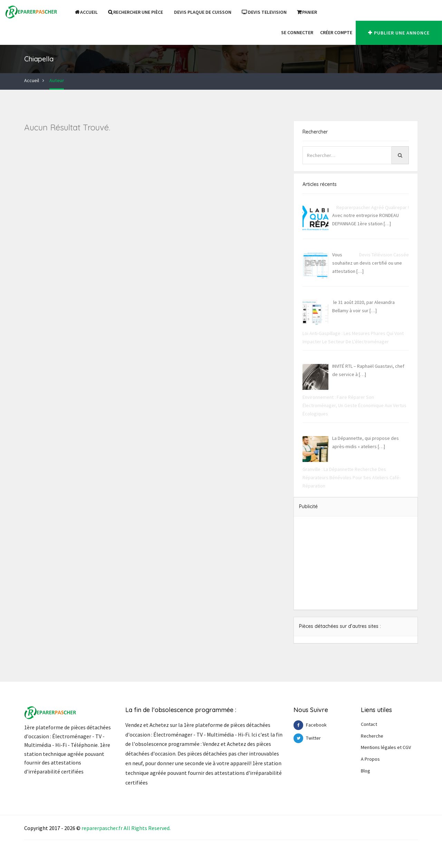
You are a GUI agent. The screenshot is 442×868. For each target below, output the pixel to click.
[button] (274, 32)
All (127, 828)
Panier (307, 12)
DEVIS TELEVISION (264, 12)
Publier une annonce (399, 33)
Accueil (86, 12)
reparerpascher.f (101, 828)
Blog (366, 771)
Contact (369, 724)
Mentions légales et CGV (386, 747)
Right (138, 828)
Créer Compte (336, 32)
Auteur (57, 80)
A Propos (370, 759)
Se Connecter (297, 32)
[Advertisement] (356, 563)
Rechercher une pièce (136, 12)
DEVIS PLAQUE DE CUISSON (203, 12)
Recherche (372, 736)
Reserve (157, 828)
